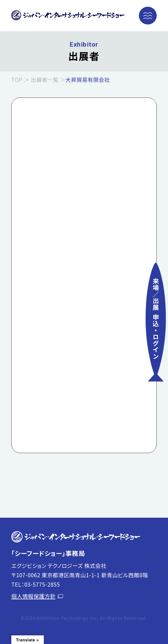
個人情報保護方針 (37, 596)
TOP (17, 79)
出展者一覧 (45, 79)
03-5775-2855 (42, 584)
